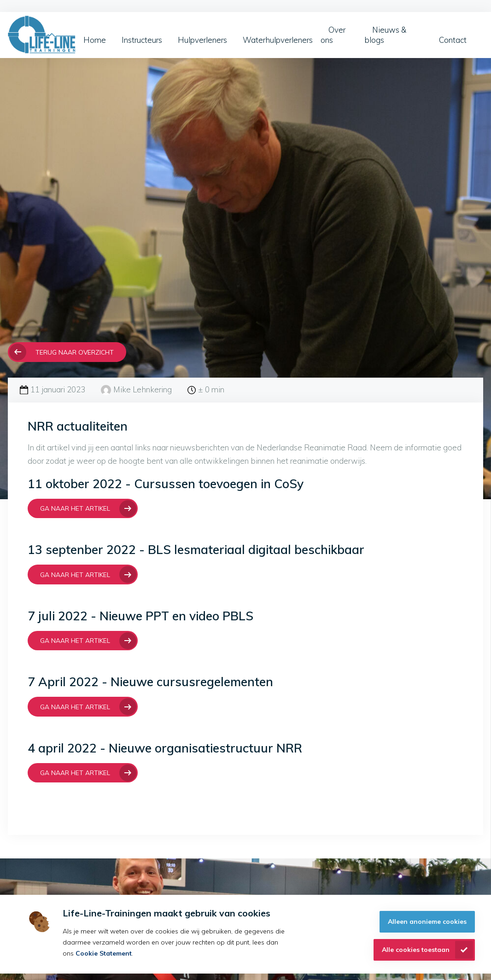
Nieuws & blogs (385, 35)
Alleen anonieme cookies (427, 922)
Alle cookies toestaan (416, 950)
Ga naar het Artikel (75, 640)
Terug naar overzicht (75, 352)
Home (95, 40)
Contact (453, 40)
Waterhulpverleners (278, 40)
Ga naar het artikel (75, 508)
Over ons (333, 35)
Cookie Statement (104, 953)
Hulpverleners (202, 40)
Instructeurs (142, 40)
